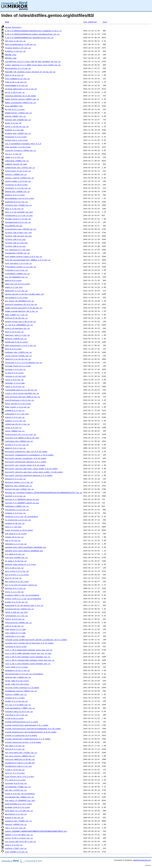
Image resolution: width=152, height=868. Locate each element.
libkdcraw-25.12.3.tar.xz (17, 424)
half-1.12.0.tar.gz (14, 332)
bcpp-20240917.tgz (14, 106)
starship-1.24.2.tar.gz (16, 715)
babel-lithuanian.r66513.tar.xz (20, 102)
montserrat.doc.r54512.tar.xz (19, 489)
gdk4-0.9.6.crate (13, 280)
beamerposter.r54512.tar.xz (18, 113)
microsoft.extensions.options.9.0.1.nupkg (26, 462)
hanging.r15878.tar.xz (16, 339)
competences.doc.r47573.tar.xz (20, 167)
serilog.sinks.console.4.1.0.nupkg (22, 687)
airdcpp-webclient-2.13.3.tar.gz (21, 89)
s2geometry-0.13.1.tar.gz (17, 670)
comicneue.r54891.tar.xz (17, 161)
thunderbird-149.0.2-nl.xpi (18, 766)
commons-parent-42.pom (16, 164)
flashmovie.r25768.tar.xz (17, 253)
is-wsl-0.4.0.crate (14, 373)
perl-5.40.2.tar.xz (14, 568)
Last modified (90, 22)
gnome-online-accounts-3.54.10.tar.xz (24, 308)
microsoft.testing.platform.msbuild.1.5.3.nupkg (29, 475)
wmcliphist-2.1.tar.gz (16, 814)
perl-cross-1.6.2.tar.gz (17, 571)
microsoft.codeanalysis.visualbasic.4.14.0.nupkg (29, 455)
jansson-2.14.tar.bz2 (15, 376)
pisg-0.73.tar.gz (13, 578)
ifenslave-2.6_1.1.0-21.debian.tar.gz (24, 362)
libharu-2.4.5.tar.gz (15, 421)
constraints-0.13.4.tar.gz (18, 171)
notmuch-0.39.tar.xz (15, 523)
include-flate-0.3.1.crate (18, 366)
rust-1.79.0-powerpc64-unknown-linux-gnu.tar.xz (29, 650)
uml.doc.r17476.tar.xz (16, 790)
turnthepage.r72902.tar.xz (18, 787)
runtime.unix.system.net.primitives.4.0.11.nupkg (29, 643)
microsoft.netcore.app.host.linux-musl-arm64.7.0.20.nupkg (34, 472)
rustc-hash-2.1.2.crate (16, 667)
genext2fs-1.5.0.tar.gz (16, 291)
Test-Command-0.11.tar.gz (17, 79)
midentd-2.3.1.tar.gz (15, 479)
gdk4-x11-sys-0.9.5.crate (17, 284)
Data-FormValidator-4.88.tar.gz (20, 44)
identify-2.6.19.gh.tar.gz (18, 359)
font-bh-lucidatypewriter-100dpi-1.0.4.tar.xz (28, 260)
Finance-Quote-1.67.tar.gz (18, 48)
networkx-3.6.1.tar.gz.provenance (22, 516)
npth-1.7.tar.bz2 (13, 527)
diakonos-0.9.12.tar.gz (16, 202)
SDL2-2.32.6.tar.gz (14, 75)
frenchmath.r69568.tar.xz (17, 274)
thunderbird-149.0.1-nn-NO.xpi (20, 763)
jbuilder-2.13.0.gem (15, 383)
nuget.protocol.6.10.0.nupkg (19, 530)
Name (7, 22)
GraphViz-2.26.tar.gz (15, 51)
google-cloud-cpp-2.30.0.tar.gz (20, 321)
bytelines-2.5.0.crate (16, 137)
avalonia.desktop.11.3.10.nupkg (20, 96)
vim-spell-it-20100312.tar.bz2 (20, 800)
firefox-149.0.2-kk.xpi (16, 243)
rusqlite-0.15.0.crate (16, 646)
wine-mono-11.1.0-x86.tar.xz (19, 811)
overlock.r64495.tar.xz (16, 557)
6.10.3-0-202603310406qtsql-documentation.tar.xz (29, 37)
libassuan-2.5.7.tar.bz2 (17, 414)
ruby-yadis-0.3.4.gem (15, 633)
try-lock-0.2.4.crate (15, 780)
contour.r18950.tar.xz (16, 174)
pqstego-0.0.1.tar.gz (15, 588)
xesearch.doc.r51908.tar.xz (18, 821)
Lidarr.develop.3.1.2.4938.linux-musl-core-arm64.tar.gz (33, 65)
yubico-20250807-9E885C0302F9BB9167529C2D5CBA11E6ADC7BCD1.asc (36, 831)
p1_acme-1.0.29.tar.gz (16, 561)
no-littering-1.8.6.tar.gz (18, 520)
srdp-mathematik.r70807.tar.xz (20, 708)
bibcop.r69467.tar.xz (15, 116)
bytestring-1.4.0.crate (16, 140)
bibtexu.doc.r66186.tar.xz (18, 120)
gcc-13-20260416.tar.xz (16, 277)
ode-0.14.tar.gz (13, 540)
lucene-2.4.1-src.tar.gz (17, 445)
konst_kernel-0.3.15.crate (18, 404)
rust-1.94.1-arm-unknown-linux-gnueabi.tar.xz (28, 664)
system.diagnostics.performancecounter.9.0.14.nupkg (31, 732)
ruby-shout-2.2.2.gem (15, 629)
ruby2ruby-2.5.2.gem (15, 636)
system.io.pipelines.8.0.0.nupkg (21, 735)
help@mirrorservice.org (142, 860)
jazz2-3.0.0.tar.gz (14, 380)
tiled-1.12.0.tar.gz (15, 770)
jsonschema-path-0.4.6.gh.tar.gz (21, 390)
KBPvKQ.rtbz (11, 55)
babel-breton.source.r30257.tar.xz (22, 99)
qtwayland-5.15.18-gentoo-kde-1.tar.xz (24, 605)
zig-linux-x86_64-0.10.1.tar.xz (20, 841)
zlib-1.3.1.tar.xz (14, 845)
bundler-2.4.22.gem (14, 130)
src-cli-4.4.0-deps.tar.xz (18, 705)
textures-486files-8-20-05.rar (20, 759)
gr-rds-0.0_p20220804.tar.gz (19, 325)
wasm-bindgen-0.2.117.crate (18, 804)
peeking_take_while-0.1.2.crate (20, 564)
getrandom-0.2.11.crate (16, 297)
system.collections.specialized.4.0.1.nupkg (27, 725)
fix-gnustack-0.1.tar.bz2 (17, 250)
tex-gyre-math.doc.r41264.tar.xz (21, 752)
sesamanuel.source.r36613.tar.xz (21, 691)
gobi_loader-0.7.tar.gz (16, 315)
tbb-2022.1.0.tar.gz (15, 746)
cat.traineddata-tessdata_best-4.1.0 (23, 144)
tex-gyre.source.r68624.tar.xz (20, 756)
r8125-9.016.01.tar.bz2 (16, 612)
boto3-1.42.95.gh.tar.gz (17, 126)
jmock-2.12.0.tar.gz (15, 386)
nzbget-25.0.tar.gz (14, 537)
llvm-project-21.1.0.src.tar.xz (20, 434)
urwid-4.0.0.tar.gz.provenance (20, 794)
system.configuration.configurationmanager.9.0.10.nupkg (33, 729)
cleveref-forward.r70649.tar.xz (20, 150)
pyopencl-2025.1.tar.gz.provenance (22, 595)
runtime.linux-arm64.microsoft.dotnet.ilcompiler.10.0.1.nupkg (36, 640)
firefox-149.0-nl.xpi (15, 239)
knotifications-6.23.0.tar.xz (19, 400)
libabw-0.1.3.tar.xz (15, 410)
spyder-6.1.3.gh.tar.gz (16, 701)
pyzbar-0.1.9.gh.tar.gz (16, 602)
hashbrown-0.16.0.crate (16, 342)
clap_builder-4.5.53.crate (18, 147)
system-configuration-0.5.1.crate (22, 722)
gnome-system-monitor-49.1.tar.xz (22, 311)
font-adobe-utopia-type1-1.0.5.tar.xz (24, 256)
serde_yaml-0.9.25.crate (17, 681)
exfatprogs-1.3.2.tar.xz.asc (19, 215)
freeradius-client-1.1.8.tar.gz (20, 267)
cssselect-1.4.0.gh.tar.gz (18, 188)
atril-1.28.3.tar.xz (15, 92)
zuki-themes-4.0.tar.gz (16, 852)
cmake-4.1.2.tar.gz (14, 157)
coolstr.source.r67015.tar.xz (19, 178)
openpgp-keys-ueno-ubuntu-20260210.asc (24, 551)
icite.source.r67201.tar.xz (18, 356)
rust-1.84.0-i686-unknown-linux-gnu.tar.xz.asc (28, 653)
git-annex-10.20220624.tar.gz (19, 301)
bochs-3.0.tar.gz (13, 123)
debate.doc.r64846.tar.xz (17, 191)
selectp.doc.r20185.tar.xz (18, 677)
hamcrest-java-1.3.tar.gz (17, 335)
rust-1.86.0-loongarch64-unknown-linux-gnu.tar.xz (30, 660)
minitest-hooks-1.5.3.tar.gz (19, 482)
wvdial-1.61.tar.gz (14, 817)
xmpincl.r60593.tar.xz (16, 824)
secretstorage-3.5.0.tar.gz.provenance (24, 674)
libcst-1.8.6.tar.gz (15, 417)
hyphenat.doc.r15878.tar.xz (18, 352)
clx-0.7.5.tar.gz (13, 154)
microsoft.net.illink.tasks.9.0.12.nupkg (25, 465)
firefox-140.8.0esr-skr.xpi (18, 232)
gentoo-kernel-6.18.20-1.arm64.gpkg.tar (25, 294)
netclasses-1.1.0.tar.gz (17, 510)
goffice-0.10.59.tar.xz (16, 318)
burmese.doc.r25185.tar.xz (18, 133)
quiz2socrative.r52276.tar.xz (19, 609)
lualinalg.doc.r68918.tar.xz (19, 441)
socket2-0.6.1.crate (15, 698)
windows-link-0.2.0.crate (17, 807)
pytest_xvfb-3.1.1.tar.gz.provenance (23, 599)
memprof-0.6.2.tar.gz (15, 448)
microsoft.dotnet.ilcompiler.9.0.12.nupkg (26, 458)
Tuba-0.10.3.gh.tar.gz (16, 82)
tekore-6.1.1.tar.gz (15, 749)
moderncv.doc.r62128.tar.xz (18, 486)
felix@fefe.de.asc (14, 226)
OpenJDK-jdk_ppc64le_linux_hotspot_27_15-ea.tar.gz (30, 72)
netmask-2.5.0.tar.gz (15, 513)
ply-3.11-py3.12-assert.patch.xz (21, 585)
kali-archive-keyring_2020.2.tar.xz (22, 397)
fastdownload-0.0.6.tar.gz (18, 222)
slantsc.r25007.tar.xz (16, 694)
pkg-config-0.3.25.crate (17, 581)
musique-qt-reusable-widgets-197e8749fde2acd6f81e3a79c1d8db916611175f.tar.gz (44, 492)
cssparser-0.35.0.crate (16, 185)
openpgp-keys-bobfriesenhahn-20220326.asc (26, 547)
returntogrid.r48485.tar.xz (18, 622)
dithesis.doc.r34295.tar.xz (18, 205)
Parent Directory (13, 27)
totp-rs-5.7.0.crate (15, 773)
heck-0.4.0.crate (13, 349)
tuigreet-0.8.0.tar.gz (16, 783)
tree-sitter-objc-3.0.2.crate (19, 776)
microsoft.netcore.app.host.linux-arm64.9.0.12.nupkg (31, 469)
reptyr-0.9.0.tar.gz (15, 619)
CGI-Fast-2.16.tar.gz (15, 41)
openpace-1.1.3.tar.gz (16, 544)
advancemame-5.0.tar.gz (16, 85)
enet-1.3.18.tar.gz (14, 209)
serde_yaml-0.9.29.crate (17, 684)
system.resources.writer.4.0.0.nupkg (23, 742)
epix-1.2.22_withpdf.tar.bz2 (19, 212)
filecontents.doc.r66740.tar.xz (20, 229)
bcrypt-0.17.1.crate (15, 109)
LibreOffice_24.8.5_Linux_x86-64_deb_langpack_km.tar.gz (33, 61)
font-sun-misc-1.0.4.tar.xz (18, 263)
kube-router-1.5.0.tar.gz (17, 407)
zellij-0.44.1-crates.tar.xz (19, 838)
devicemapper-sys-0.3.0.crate (19, 198)
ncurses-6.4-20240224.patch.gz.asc (22, 499)
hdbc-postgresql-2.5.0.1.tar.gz (20, 345)
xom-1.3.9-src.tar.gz (15, 828)
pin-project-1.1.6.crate (17, 575)
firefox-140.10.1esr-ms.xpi (18, 236)
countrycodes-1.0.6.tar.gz (18, 181)
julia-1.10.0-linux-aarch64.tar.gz (22, 393)
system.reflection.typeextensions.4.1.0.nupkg (28, 739)
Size (105, 22)
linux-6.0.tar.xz (13, 427)
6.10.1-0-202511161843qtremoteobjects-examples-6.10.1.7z (33, 31)
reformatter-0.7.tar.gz (16, 616)
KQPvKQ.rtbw (11, 58)
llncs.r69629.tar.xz (15, 431)
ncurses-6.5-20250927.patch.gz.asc (22, 503)
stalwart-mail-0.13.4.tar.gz (19, 711)
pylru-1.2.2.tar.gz (14, 592)
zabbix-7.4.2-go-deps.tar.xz (19, 835)
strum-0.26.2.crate (14, 718)
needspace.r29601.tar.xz (17, 506)
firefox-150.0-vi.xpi (15, 246)
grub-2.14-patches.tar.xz (17, 328)
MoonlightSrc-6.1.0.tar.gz (18, 68)
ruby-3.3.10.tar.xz (14, 626)
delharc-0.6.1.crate (15, 195)
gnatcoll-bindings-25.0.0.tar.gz (21, 304)
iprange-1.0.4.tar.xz (15, 369)
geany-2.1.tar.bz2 (14, 287)
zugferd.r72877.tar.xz (16, 848)
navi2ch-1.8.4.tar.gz (15, 496)
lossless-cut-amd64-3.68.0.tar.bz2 (22, 438)
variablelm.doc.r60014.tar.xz (19, 797)
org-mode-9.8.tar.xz (15, 554)
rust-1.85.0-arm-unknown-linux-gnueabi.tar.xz (28, 657)
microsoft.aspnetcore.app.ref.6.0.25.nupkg (26, 451)
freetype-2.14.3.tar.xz (16, 270)
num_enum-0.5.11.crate (16, 534)
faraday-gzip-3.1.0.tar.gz (18, 219)
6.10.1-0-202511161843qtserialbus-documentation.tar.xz (32, 34)
